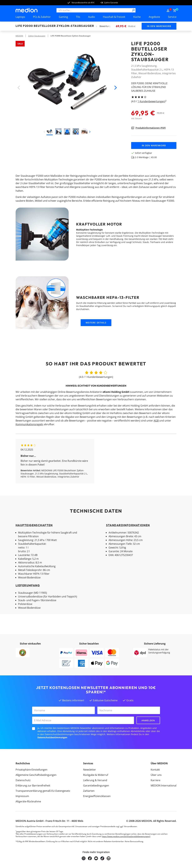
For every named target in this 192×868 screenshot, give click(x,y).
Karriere (156, 780)
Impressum (22, 796)
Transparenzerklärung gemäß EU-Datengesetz (43, 791)
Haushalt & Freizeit (114, 17)
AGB (156, 421)
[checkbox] (34, 729)
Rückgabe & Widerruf (96, 775)
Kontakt (155, 770)
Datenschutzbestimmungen (52, 737)
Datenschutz (23, 780)
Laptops (20, 17)
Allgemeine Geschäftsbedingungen (36, 775)
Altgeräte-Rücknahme (28, 801)
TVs (78, 17)
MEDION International (164, 786)
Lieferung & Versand (95, 780)
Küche (137, 17)
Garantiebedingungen (96, 786)
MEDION (19, 36)
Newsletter (90, 770)
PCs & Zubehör (42, 17)
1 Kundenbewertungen (151, 101)
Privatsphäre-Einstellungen (32, 770)
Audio (92, 17)
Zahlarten (89, 791)
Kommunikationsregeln (29, 424)
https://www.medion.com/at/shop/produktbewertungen (126, 836)
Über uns (156, 775)
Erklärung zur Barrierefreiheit (33, 786)
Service (172, 17)
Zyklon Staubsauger (37, 36)
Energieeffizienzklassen (97, 796)
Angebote (154, 17)
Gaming (63, 17)
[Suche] (133, 10)
